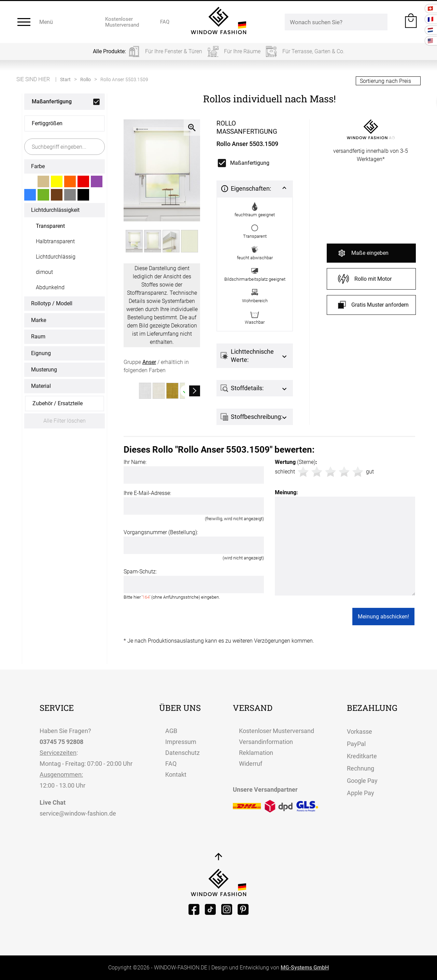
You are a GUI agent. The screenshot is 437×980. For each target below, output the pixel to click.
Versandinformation (266, 742)
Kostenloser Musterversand (277, 731)
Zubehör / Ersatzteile (58, 403)
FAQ (171, 764)
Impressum (181, 742)
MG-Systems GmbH (305, 968)
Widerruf (251, 764)
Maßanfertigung (52, 101)
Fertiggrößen (47, 123)
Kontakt (176, 774)
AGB (171, 731)
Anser (149, 362)
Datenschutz (182, 753)
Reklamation (256, 753)
